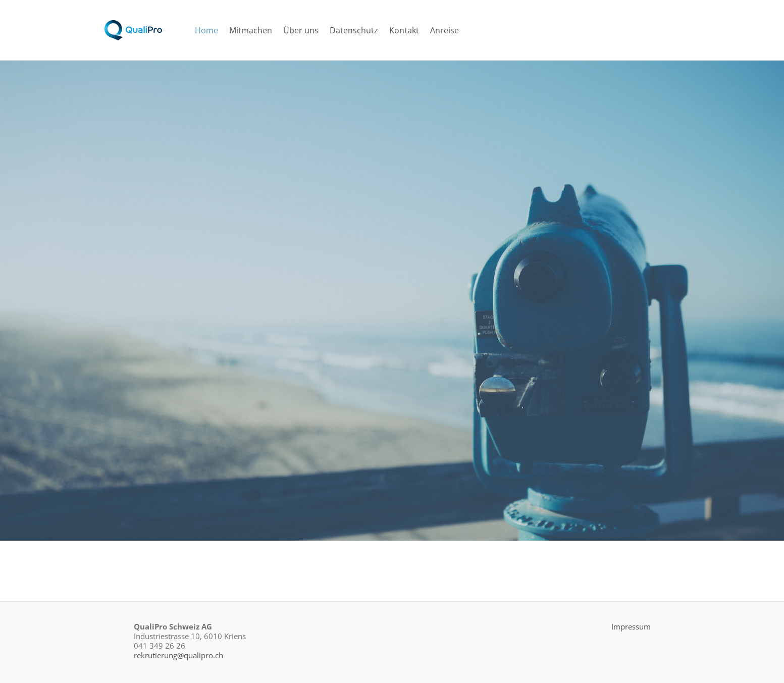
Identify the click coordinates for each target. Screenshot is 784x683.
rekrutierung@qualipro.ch (178, 655)
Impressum (631, 626)
